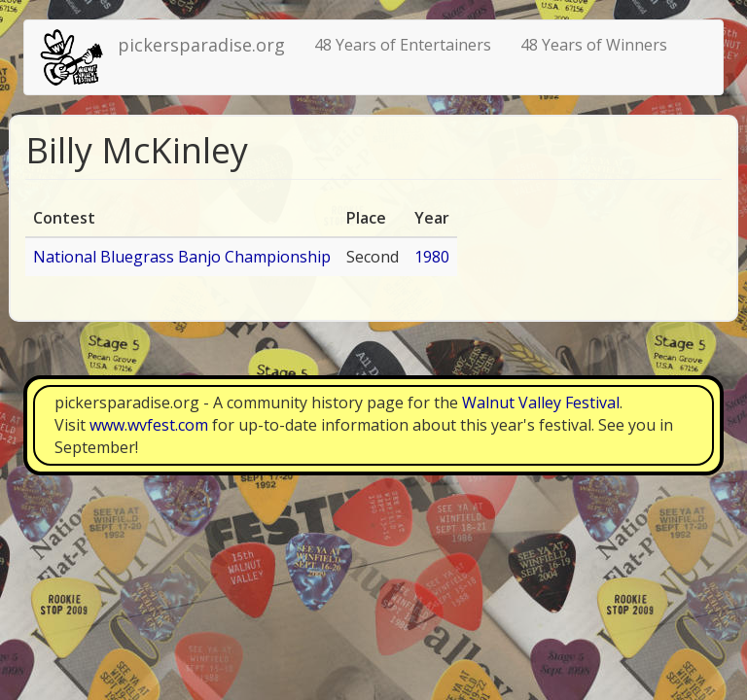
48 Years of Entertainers (403, 45)
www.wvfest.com (149, 425)
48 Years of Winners (594, 45)
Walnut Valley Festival (541, 402)
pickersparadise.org (201, 45)
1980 (432, 257)
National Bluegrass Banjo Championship (182, 257)
